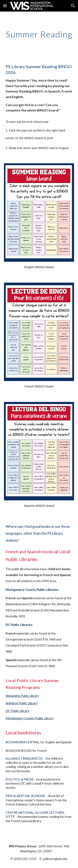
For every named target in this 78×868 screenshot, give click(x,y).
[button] (5, 6)
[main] (39, 34)
